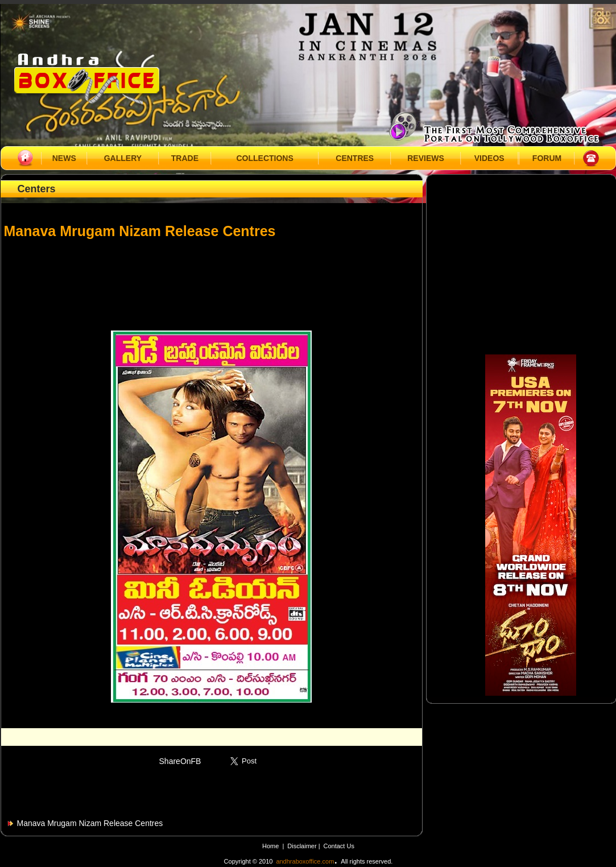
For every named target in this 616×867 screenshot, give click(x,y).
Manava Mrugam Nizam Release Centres (90, 823)
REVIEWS (426, 158)
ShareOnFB (180, 761)
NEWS (64, 158)
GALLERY (123, 158)
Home (270, 846)
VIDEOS (489, 158)
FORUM (547, 158)
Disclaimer (303, 846)
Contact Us (339, 846)
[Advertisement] (212, 279)
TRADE (185, 158)
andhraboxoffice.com (305, 861)
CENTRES (355, 158)
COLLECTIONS (264, 158)
